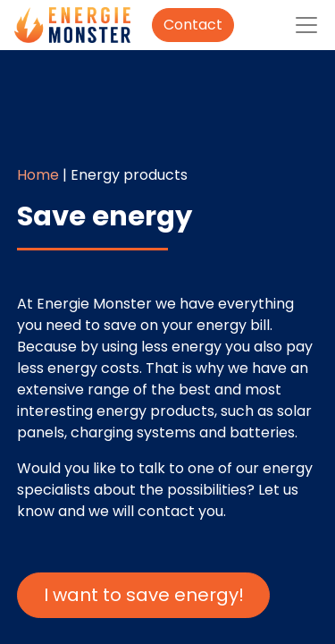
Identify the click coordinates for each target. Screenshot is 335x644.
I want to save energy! (144, 595)
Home (38, 175)
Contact (193, 25)
